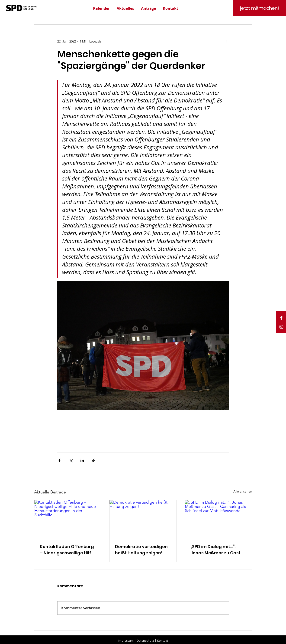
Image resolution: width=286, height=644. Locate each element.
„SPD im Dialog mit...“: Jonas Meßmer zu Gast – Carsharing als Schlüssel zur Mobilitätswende (217, 550)
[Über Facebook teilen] (59, 460)
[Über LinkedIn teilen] (82, 460)
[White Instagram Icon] (281, 327)
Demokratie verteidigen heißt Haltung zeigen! (141, 550)
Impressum (126, 641)
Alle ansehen (243, 491)
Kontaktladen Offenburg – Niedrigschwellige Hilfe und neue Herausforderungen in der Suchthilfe (67, 550)
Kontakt (163, 641)
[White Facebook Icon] (281, 318)
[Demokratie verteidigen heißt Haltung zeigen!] (143, 519)
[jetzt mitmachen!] (259, 8)
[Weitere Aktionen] (226, 41)
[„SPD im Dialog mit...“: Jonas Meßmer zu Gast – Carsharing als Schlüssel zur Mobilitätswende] (218, 519)
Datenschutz (145, 641)
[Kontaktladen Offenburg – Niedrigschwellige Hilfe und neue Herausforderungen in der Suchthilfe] (68, 519)
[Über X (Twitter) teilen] (71, 460)
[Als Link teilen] (94, 460)
